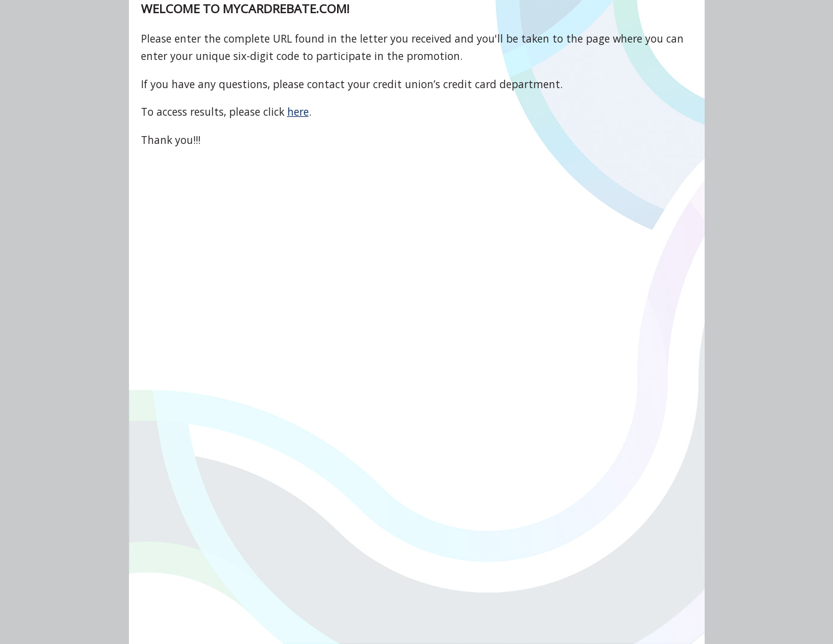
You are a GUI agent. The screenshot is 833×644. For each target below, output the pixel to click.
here (298, 112)
